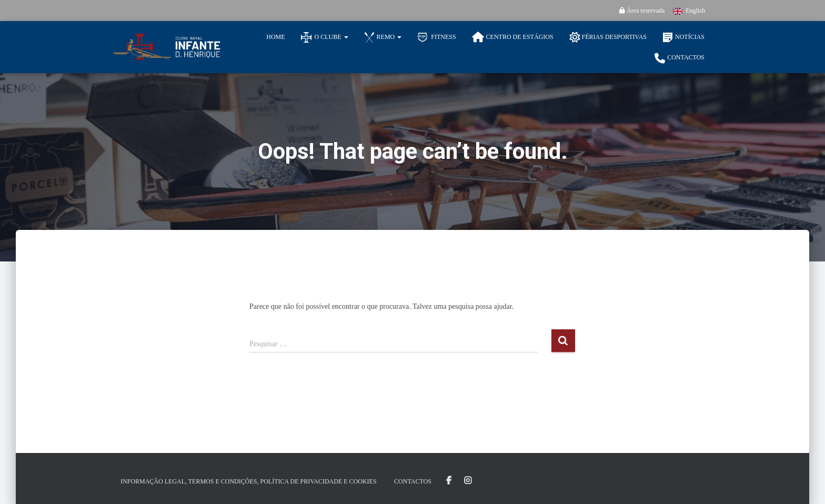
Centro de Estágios (513, 37)
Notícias (683, 37)
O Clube (325, 37)
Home (275, 37)
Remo (383, 37)
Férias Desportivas (608, 37)
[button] (346, 37)
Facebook (449, 481)
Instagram (468, 481)
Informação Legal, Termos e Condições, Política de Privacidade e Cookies (249, 481)
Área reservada (642, 11)
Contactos (680, 58)
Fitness (436, 37)
